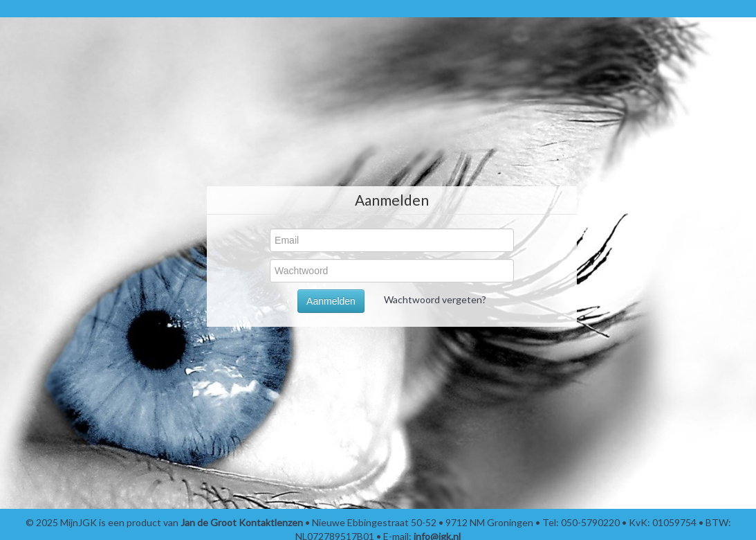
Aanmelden (331, 301)
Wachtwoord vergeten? (435, 299)
